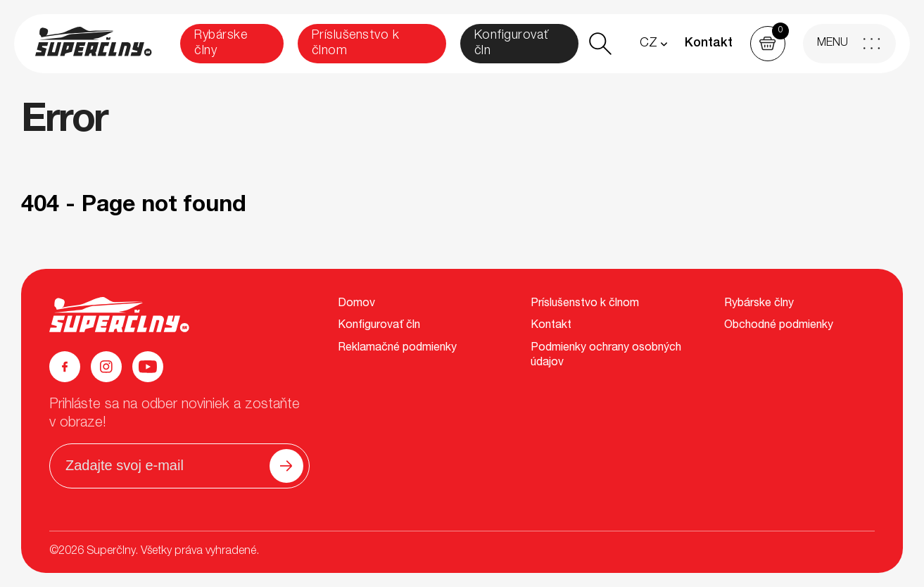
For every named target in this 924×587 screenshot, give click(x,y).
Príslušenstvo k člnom (356, 44)
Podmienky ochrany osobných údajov (606, 356)
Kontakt (709, 44)
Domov (356, 304)
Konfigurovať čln (512, 44)
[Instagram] (106, 367)
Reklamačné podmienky (397, 348)
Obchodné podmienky (779, 326)
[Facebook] (65, 367)
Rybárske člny (221, 44)
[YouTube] (148, 367)
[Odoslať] (286, 466)
